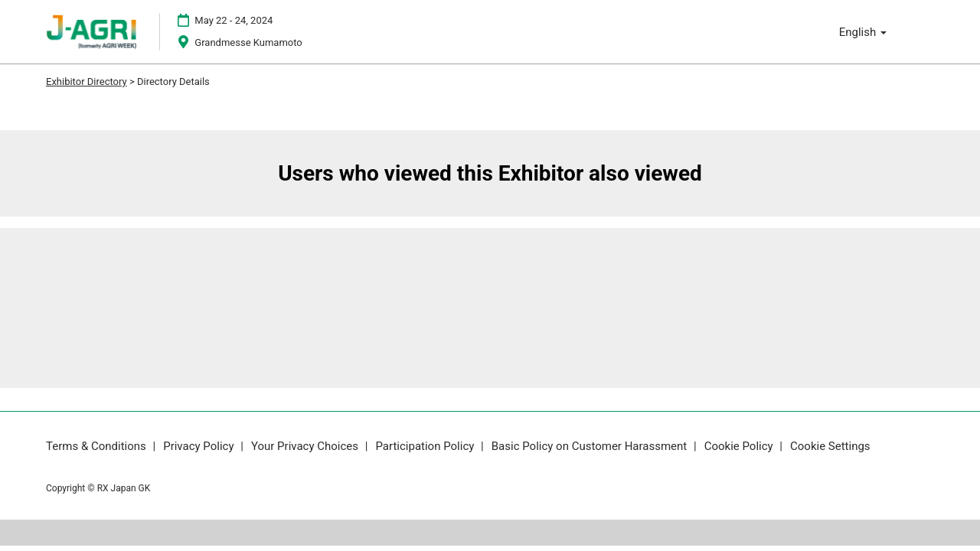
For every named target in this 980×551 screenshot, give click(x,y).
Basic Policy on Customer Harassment (591, 446)
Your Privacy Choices (306, 446)
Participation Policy (426, 446)
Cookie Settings (830, 446)
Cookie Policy (740, 446)
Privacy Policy (200, 446)
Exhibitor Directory (87, 82)
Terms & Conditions (98, 446)
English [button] (863, 32)
